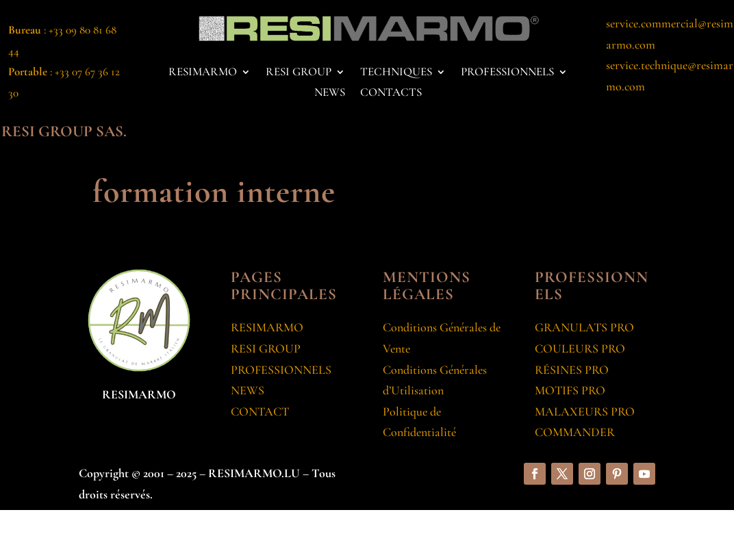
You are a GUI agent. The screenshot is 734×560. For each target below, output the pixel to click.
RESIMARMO (203, 73)
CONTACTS (391, 93)
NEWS (330, 93)
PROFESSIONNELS (507, 73)
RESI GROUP (299, 73)
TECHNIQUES (396, 73)
